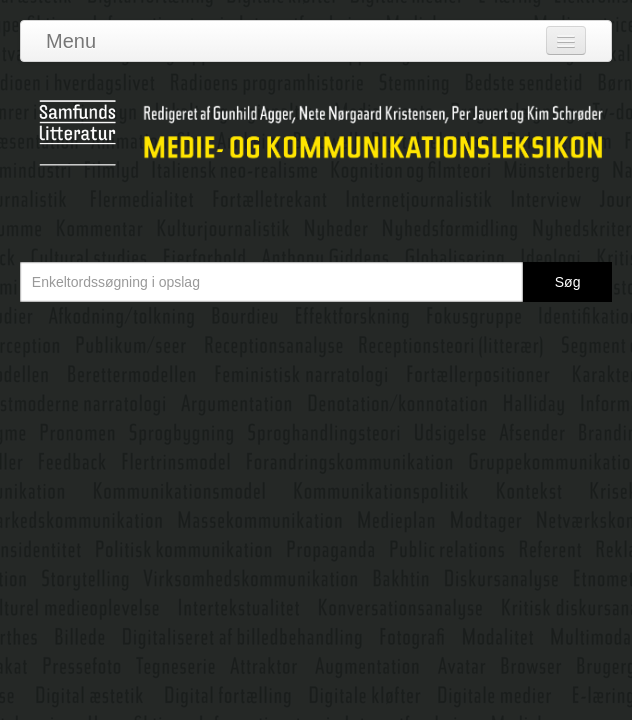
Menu (71, 41)
